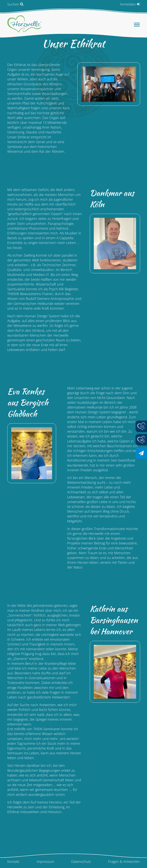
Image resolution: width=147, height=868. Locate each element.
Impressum (45, 861)
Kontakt (13, 861)
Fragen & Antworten (124, 861)
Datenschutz (81, 861)
